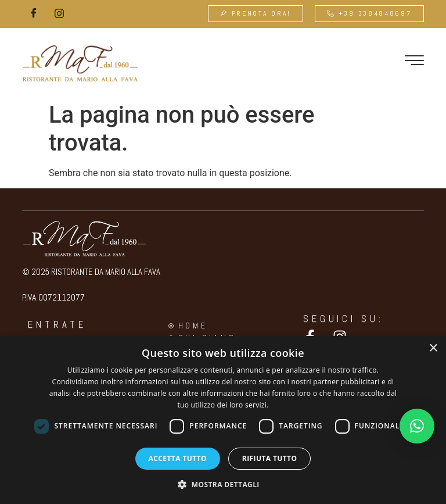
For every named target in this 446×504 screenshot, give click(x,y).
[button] (417, 426)
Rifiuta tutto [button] (270, 458)
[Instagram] (59, 14)
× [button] (433, 348)
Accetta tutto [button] (178, 458)
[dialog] (223, 420)
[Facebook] (34, 14)
